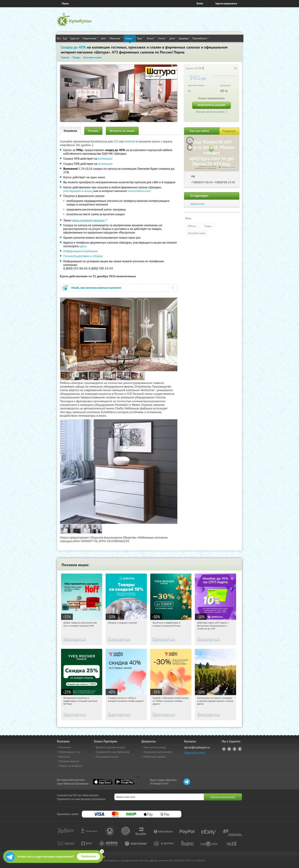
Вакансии (65, 757)
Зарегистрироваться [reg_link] (226, 4)
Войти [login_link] (200, 4)
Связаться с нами (194, 752)
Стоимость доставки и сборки (83, 256)
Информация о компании (81, 251)
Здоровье (184, 38)
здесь (83, 246)
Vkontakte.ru (229, 749)
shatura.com (197, 204)
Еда (66, 38)
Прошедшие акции (107, 757)
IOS (116, 141)
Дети (173, 38)
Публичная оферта (155, 757)
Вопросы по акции (122, 131)
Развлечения (91, 38)
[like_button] (232, 68)
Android (130, 141)
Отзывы (93, 131)
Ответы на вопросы (70, 766)
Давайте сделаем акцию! (111, 747)
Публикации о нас (70, 752)
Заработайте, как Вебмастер (113, 752)
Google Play (125, 782)
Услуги (151, 38)
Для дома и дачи (197, 233)
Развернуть (229, 131)
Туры (141, 38)
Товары (130, 38)
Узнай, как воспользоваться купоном (96, 288)
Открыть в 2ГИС (229, 167)
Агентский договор (155, 747)
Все (59, 38)
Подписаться (89, 856)
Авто (104, 38)
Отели (163, 38)
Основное (70, 131)
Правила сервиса (69, 761)
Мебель (192, 226)
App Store (103, 782)
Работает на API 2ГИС (208, 166)
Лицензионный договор (158, 752)
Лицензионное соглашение (206, 168)
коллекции (105, 158)
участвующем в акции (78, 191)
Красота (75, 38)
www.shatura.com (139, 191)
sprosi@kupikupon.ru (197, 747)
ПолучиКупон (201, 38)
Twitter (235, 749)
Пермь (65, 4)
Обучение (116, 38)
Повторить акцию (211, 105)
